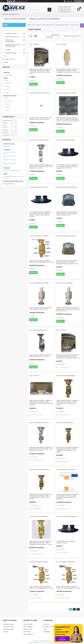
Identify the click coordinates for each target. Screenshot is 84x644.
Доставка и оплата (9, 59)
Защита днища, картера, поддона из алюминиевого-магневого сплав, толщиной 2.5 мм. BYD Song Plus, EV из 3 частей (41, 403)
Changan (8, 49)
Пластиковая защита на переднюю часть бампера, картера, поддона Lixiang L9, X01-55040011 (67, 166)
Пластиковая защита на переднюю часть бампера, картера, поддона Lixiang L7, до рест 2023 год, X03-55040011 (40, 214)
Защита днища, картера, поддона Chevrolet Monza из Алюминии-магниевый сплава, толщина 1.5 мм (67, 262)
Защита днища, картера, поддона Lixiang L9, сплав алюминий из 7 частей (68, 587)
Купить (34, 84)
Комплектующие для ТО (12, 37)
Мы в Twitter (27, 632)
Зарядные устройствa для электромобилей (13, 45)
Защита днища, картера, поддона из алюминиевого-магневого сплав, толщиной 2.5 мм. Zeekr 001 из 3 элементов (68, 496)
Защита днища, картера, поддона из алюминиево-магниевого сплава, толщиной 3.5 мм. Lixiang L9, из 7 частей (68, 403)
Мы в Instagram (28, 627)
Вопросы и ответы (9, 624)
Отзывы (6, 62)
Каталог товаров (36, 25)
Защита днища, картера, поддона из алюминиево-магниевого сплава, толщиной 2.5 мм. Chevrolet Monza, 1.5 (68, 356)
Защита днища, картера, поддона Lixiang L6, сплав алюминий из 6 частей (41, 261)
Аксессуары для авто (48, 25)
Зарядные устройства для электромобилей (44, 19)
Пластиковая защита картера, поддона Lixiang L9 (66, 542)
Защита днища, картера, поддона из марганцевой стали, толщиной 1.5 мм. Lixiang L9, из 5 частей (41, 449)
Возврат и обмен (8, 629)
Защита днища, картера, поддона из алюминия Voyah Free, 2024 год (41, 355)
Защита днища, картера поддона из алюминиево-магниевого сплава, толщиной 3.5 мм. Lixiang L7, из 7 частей (68, 450)
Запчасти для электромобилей (15, 19)
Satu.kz (50, 641)
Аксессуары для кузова (62, 25)
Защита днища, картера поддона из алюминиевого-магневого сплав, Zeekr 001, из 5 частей (68, 309)
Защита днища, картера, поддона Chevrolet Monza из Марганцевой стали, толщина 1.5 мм (67, 213)
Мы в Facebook (28, 624)
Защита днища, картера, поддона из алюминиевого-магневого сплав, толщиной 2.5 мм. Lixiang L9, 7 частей (41, 543)
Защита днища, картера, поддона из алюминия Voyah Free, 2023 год (41, 118)
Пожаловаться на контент (49, 642)
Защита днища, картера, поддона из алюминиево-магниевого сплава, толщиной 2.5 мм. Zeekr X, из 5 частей (68, 70)
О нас (5, 56)
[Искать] (49, 10)
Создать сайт (19, 1)
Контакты (47, 624)
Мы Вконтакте (28, 629)
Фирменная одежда (11, 53)
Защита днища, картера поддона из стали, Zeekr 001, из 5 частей (40, 308)
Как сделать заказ (9, 627)
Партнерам (47, 632)
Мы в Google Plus (29, 634)
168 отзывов (69, 1)
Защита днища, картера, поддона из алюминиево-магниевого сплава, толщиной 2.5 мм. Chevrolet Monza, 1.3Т (41, 71)
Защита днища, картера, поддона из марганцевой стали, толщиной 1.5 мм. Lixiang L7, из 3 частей (41, 166)
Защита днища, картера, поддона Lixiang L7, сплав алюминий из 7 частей (41, 587)
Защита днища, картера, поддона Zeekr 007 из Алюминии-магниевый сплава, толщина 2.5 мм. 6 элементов (68, 119)
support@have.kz (10, 184)
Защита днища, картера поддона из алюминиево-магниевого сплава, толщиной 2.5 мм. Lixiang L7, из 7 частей (40, 496)
